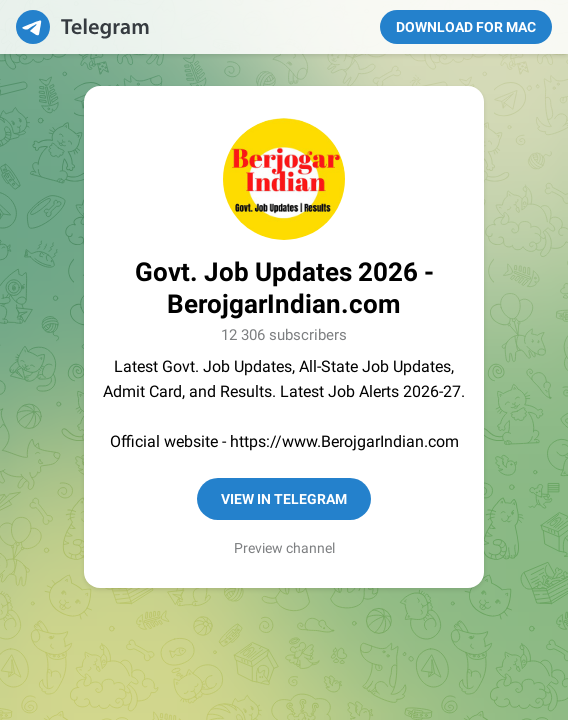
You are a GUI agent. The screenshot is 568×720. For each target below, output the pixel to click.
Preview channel (284, 548)
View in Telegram (284, 499)
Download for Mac (466, 27)
